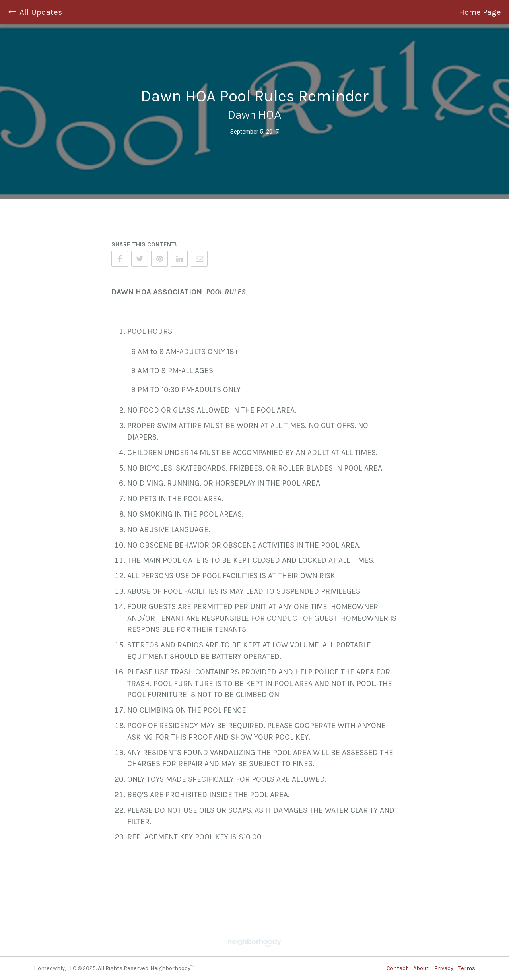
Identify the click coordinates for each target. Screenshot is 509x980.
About (421, 968)
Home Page (480, 12)
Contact (397, 968)
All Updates (35, 12)
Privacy (444, 968)
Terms (467, 968)
